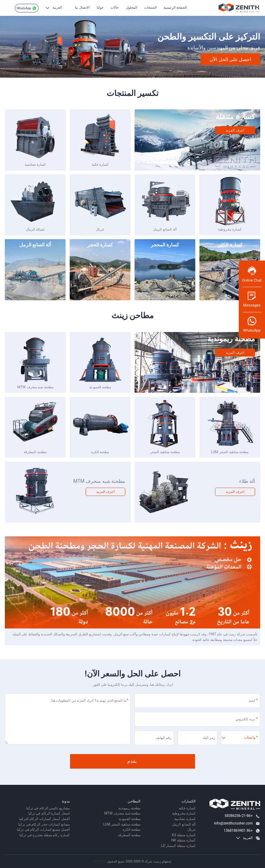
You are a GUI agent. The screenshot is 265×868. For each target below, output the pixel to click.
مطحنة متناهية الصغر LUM (230, 452)
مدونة (66, 801)
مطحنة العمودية (100, 387)
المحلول (132, 7)
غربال (100, 229)
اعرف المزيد (235, 130)
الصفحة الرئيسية (175, 7)
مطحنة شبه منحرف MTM (99, 481)
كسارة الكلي (230, 245)
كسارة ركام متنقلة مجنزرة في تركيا (45, 835)
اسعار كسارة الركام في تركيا (49, 813)
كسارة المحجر (165, 245)
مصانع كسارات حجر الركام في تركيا (44, 824)
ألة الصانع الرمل (165, 229)
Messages (252, 299)
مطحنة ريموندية (231, 339)
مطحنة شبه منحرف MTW (35, 387)
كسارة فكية (100, 164)
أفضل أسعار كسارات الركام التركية (44, 819)
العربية (57, 7)
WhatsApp (27, 8)
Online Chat (252, 274)
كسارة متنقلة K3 (184, 835)
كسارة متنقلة (235, 117)
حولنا (100, 7)
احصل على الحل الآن (230, 59)
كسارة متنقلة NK (184, 840)
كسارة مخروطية (230, 229)
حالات (115, 7)
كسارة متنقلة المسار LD (178, 846)
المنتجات (150, 7)
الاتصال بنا (82, 7)
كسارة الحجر (100, 245)
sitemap (100, 861)
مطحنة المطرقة (35, 452)
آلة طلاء (247, 481)
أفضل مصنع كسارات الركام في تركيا (43, 830)
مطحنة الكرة (100, 452)
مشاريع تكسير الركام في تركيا (48, 808)
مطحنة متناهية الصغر (165, 452)
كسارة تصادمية (36, 164)
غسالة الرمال (35, 229)
